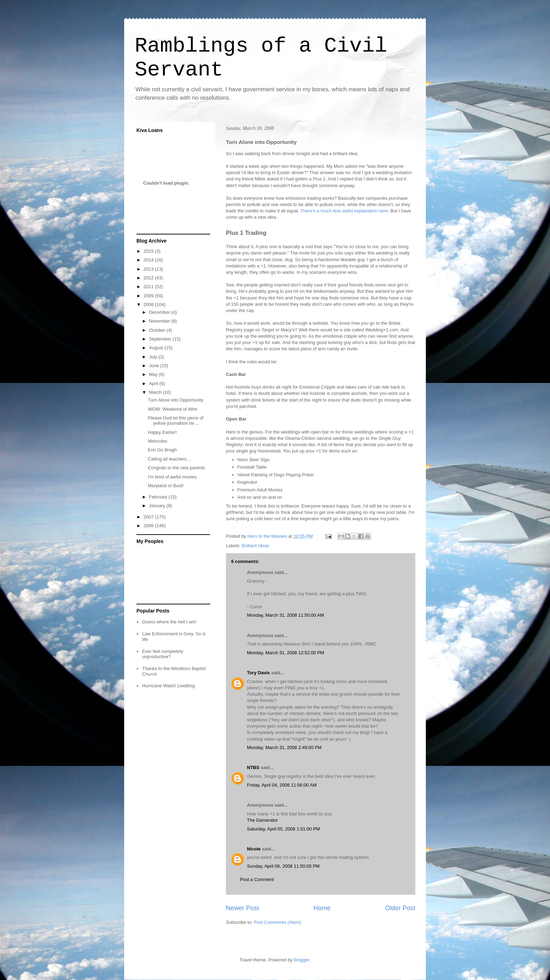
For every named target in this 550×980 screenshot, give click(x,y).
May (154, 374)
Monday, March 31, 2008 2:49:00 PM (284, 747)
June (155, 366)
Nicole (254, 849)
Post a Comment (257, 879)
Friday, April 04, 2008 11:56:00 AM (282, 785)
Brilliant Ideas (256, 546)
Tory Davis (259, 673)
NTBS (253, 767)
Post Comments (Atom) (278, 922)
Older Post (400, 908)
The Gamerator (262, 820)
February (159, 497)
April (154, 383)
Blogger (302, 960)
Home (322, 908)
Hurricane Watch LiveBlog (168, 686)
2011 (149, 287)
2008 (149, 304)
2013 (149, 269)
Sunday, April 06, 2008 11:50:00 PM (283, 866)
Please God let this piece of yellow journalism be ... (175, 421)
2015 (149, 251)
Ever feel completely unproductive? (163, 654)
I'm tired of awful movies (172, 477)
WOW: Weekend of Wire (172, 409)
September (161, 339)
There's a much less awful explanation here (344, 211)
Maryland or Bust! (166, 486)
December (160, 312)
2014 (149, 260)
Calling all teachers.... (169, 459)
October (158, 330)
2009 (149, 296)
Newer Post (242, 908)
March (156, 392)
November (160, 321)
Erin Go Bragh (162, 450)
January (158, 506)
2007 (149, 517)
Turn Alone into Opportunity (175, 400)
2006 (149, 526)
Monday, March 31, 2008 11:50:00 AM (285, 615)
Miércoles (157, 441)
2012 (149, 278)
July (154, 357)
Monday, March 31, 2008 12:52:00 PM (286, 653)
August (157, 348)
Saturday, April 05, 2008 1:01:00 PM (283, 829)
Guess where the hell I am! (169, 622)
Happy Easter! (162, 432)
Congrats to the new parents (176, 468)
